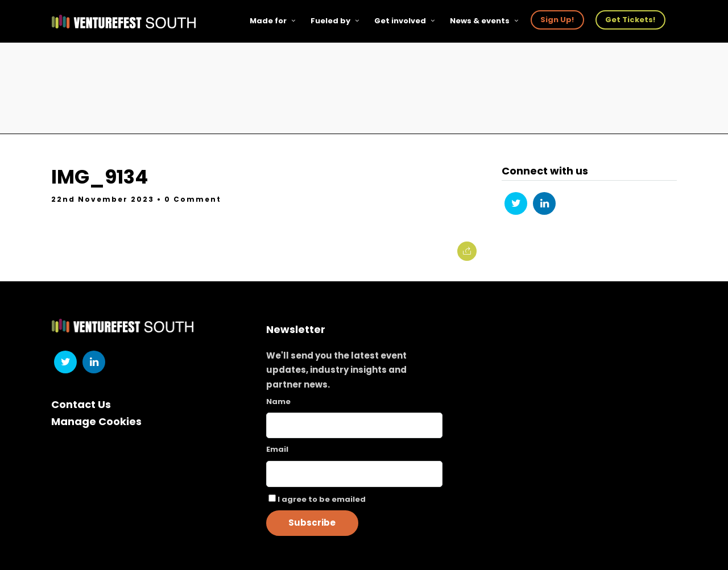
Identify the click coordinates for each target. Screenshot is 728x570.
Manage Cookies (96, 421)
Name (278, 402)
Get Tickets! (630, 20)
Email (277, 449)
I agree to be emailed (322, 499)
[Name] (354, 425)
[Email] (354, 474)
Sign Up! (557, 20)
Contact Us (81, 404)
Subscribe (312, 523)
